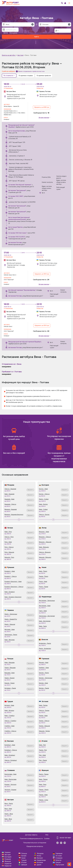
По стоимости (9, 76)
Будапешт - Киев (10, 745)
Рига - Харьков (9, 552)
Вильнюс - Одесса (45, 537)
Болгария (8, 857)
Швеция (24, 865)
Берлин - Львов (44, 688)
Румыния (8, 859)
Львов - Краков (9, 678)
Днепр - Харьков (10, 624)
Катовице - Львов (10, 688)
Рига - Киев (8, 542)
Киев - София (43, 509)
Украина (7, 852)
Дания (39, 865)
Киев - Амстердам (45, 621)
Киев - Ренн (43, 784)
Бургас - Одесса (44, 494)
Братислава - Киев (10, 774)
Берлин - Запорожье (46, 678)
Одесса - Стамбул (10, 721)
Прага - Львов (44, 587)
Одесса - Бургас (44, 515)
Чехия (23, 858)
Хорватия (8, 866)
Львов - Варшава (10, 668)
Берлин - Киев (43, 683)
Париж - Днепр (44, 790)
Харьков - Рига (9, 557)
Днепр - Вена (9, 814)
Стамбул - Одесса (10, 731)
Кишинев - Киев (9, 499)
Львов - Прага (44, 576)
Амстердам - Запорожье (47, 601)
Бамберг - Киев (44, 668)
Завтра (6, 33)
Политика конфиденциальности (31, 839)
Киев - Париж (43, 779)
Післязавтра (13, 33)
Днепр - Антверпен (45, 649)
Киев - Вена (8, 819)
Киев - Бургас (43, 504)
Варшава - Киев (10, 673)
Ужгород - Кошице (10, 790)
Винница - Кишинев (11, 509)
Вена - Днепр (9, 804)
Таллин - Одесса (44, 721)
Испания (40, 862)
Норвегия (8, 864)
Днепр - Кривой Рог (11, 619)
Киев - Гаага (43, 626)
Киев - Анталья (9, 710)
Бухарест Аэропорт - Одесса (14, 587)
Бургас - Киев (43, 489)
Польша (24, 853)
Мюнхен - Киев (44, 663)
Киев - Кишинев (9, 494)
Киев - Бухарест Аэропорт (13, 597)
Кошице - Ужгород (10, 784)
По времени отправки (26, 76)
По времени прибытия (44, 76)
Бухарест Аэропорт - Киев (13, 582)
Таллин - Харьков (44, 726)
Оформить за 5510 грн (42, 274)
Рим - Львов (43, 760)
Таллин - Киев (43, 716)
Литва (39, 856)
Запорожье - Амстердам (47, 616)
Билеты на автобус (9, 55)
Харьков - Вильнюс (45, 557)
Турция (24, 860)
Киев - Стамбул (9, 716)
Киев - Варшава (10, 663)
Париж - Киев (43, 795)
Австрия (20, 55)
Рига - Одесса (9, 547)
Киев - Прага (43, 571)
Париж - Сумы (44, 800)
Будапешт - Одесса (11, 750)
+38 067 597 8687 (65, 838)
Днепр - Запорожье (11, 614)
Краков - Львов (9, 683)
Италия (24, 862)
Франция (8, 861)
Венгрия (40, 858)
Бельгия (58, 860)
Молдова (40, 853)
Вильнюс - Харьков (45, 542)
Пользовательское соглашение (35, 843)
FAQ (47, 835)
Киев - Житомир (10, 640)
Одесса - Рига (9, 537)
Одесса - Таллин (44, 710)
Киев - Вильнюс (44, 547)
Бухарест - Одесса (11, 576)
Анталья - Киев (9, 705)
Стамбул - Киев (9, 726)
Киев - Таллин (43, 705)
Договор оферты (31, 835)
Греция (58, 862)
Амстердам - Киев (45, 606)
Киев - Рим (42, 745)
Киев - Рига (8, 532)
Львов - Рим (43, 750)
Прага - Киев (43, 582)
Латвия (24, 856)
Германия (59, 853)
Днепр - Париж (44, 774)
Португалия (60, 865)
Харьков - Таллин (44, 731)
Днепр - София (44, 499)
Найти (37, 37)
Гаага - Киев (43, 611)
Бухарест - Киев (10, 571)
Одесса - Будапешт (11, 760)
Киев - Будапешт (10, 755)
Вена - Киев (8, 809)
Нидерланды (41, 860)
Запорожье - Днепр (11, 635)
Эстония (59, 856)
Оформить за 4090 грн (42, 107)
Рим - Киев (42, 755)
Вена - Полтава (31, 55)
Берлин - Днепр (44, 673)
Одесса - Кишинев (10, 489)
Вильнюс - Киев (44, 532)
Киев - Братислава (10, 779)
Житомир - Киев (10, 629)
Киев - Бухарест (10, 592)
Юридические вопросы (35, 846)
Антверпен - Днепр (45, 643)
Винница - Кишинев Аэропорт (14, 515)
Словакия (59, 858)
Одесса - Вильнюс (45, 552)
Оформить (30, 490)
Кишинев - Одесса (10, 504)
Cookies (47, 839)
